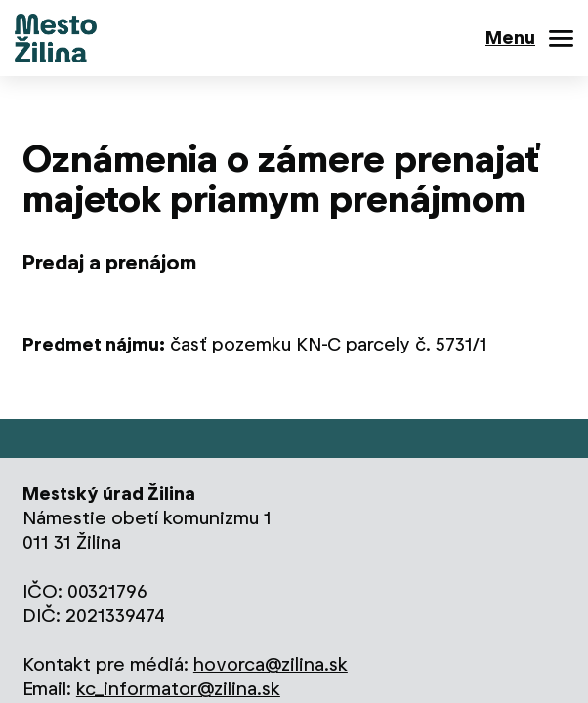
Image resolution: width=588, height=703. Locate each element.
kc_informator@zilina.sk (178, 689)
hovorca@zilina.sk (271, 664)
